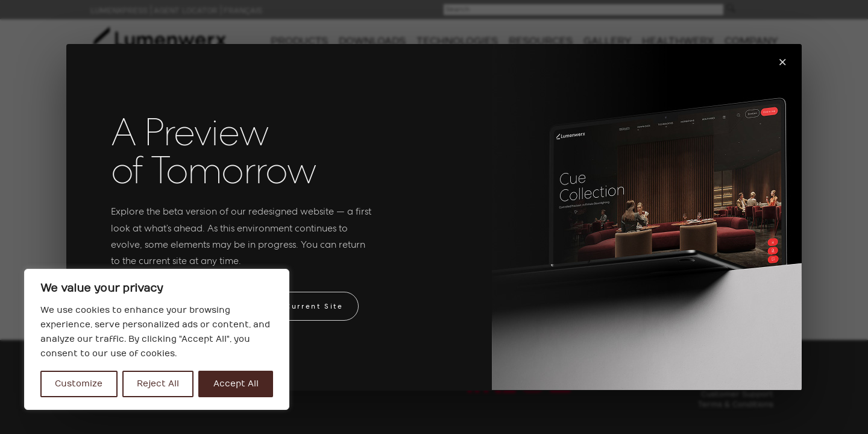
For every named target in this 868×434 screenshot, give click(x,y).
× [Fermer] (782, 62)
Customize (79, 384)
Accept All (236, 384)
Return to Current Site (291, 306)
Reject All (158, 384)
